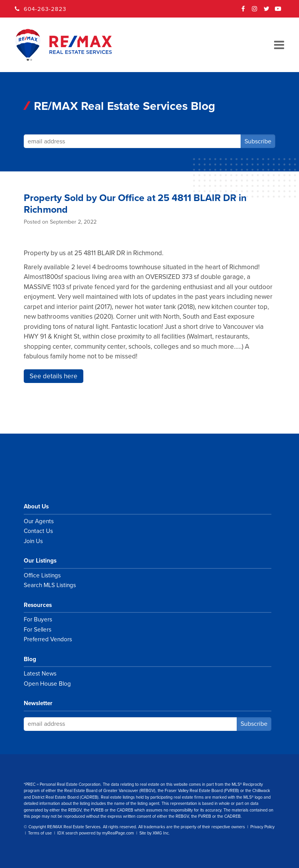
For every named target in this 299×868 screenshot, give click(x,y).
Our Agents (39, 521)
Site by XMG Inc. (155, 833)
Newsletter (38, 703)
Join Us (33, 541)
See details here (54, 376)
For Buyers (38, 619)
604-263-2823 (45, 9)
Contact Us (38, 531)
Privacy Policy (262, 827)
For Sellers (38, 630)
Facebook (243, 11)
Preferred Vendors (48, 639)
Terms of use (40, 833)
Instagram (255, 11)
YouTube (278, 11)
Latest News (40, 674)
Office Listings (42, 575)
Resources (38, 605)
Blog (30, 659)
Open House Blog (47, 684)
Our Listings (40, 561)
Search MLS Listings (50, 585)
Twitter (267, 11)
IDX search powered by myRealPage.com (96, 833)
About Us (36, 506)
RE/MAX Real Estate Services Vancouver (72, 478)
